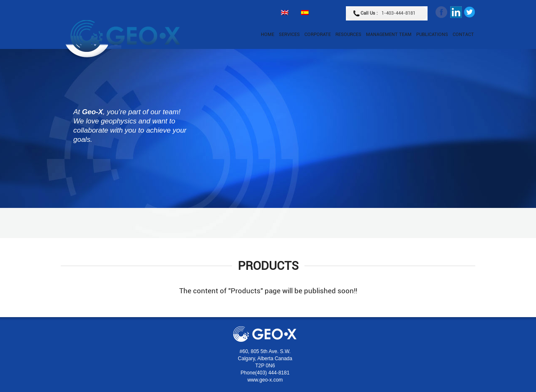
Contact (463, 35)
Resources (348, 35)
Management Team (389, 35)
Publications (432, 35)
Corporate (318, 35)
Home (268, 35)
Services (289, 35)
